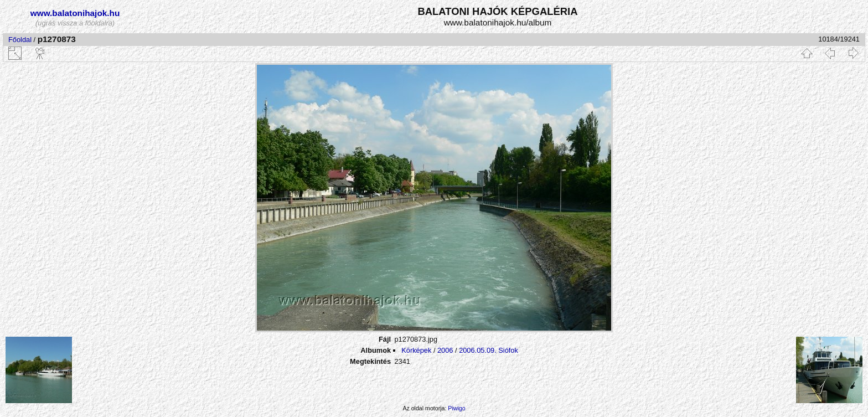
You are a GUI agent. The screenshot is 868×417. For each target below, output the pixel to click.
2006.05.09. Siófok (489, 350)
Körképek (416, 350)
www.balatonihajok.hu (75, 13)
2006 (445, 350)
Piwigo (456, 408)
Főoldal (20, 40)
